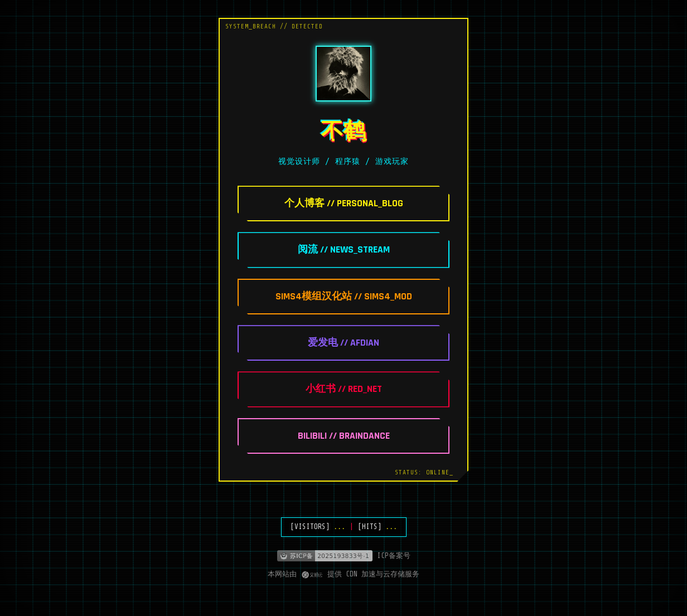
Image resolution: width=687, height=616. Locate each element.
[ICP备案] (344, 556)
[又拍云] (312, 575)
